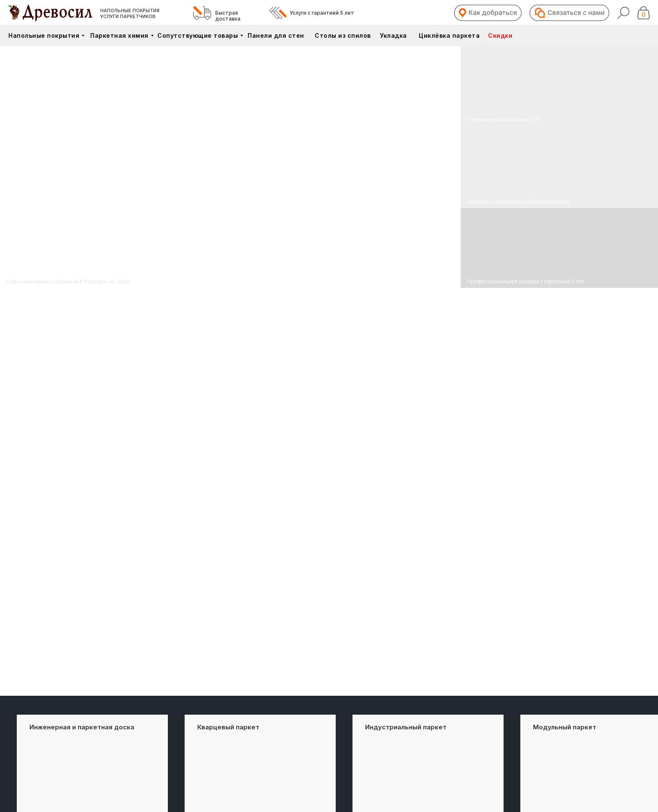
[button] (488, 13)
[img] (559, 167)
